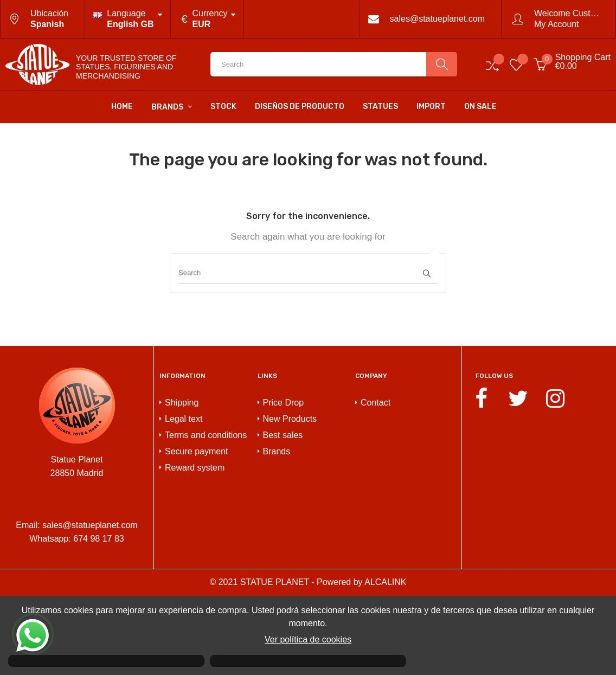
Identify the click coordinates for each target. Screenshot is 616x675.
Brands (277, 531)
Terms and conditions (206, 514)
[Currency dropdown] (207, 19)
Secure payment (197, 531)
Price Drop (284, 482)
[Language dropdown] (127, 19)
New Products (290, 498)
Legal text (184, 498)
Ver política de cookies (308, 639)
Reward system (195, 547)
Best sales (283, 514)
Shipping (182, 482)
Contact (376, 482)
